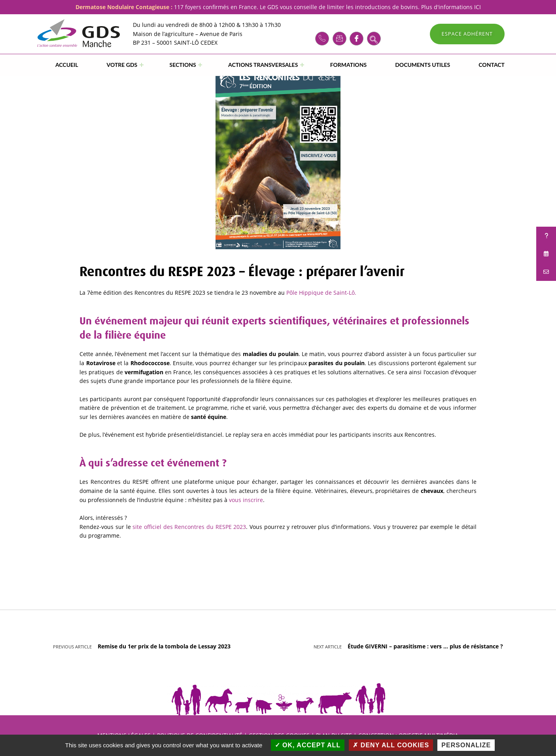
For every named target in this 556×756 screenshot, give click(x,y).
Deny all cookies (391, 745)
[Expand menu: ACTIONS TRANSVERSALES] (302, 65)
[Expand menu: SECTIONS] (200, 65)
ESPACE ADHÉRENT (467, 34)
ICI (478, 7)
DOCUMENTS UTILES (423, 65)
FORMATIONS (348, 65)
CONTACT (492, 65)
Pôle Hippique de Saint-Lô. (321, 293)
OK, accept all (308, 745)
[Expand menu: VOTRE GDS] (142, 65)
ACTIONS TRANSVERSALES (263, 65)
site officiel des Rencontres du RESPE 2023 (189, 527)
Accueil (67, 65)
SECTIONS (183, 65)
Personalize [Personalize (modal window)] (466, 745)
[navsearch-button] (374, 39)
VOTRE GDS (122, 65)
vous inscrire (246, 500)
